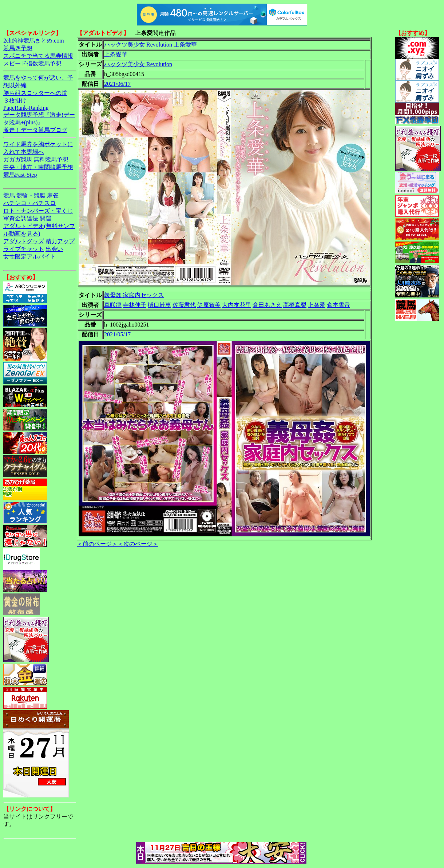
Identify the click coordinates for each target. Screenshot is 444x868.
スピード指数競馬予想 (32, 63)
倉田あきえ (267, 305)
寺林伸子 (135, 305)
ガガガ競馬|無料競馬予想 (36, 159)
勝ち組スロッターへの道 (35, 93)
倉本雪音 (338, 305)
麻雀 (53, 195)
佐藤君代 (184, 305)
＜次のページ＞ (138, 544)
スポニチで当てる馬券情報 (38, 56)
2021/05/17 (117, 334)
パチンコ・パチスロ (29, 203)
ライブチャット (24, 249)
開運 (45, 218)
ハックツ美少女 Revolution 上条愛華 (150, 45)
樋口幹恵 (159, 305)
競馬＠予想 (18, 48)
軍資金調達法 (21, 218)
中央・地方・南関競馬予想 (38, 167)
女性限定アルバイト (29, 257)
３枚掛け (15, 101)
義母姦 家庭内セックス (134, 295)
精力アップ (60, 241)
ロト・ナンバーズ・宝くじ (38, 211)
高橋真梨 (295, 305)
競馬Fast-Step (20, 175)
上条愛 (317, 305)
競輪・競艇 (31, 195)
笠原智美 (209, 305)
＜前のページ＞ (97, 544)
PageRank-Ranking (26, 108)
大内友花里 (237, 305)
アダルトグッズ (24, 241)
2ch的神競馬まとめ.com (34, 41)
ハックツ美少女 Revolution (138, 64)
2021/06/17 (117, 84)
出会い (54, 249)
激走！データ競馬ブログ (35, 130)
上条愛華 (116, 54)
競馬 (9, 195)
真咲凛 (113, 305)
